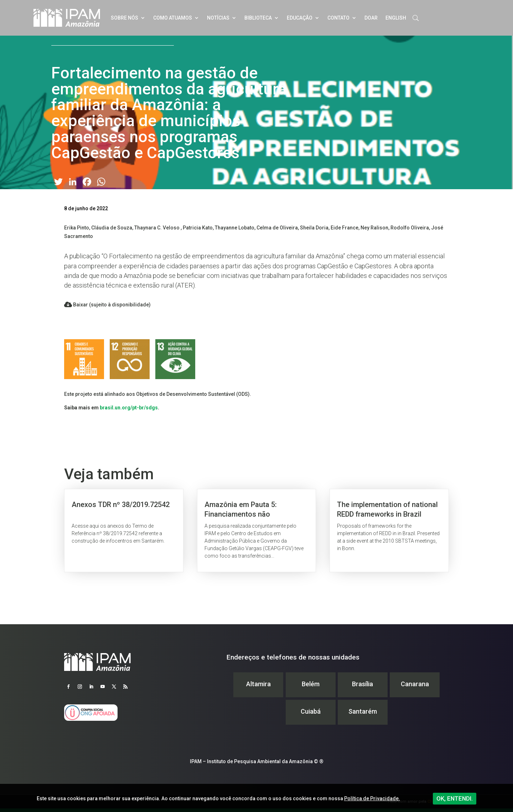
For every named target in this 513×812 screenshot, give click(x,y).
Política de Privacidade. (372, 798)
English (396, 18)
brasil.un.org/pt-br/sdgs (129, 408)
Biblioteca (258, 18)
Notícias (218, 18)
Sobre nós (125, 18)
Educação (300, 18)
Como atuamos (173, 18)
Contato (338, 18)
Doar (371, 18)
